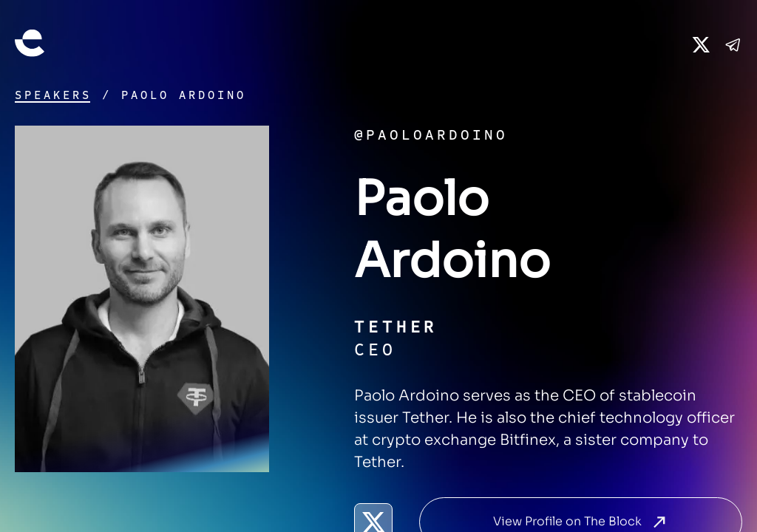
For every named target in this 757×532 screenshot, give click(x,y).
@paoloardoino (431, 135)
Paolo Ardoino (184, 95)
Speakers (53, 95)
